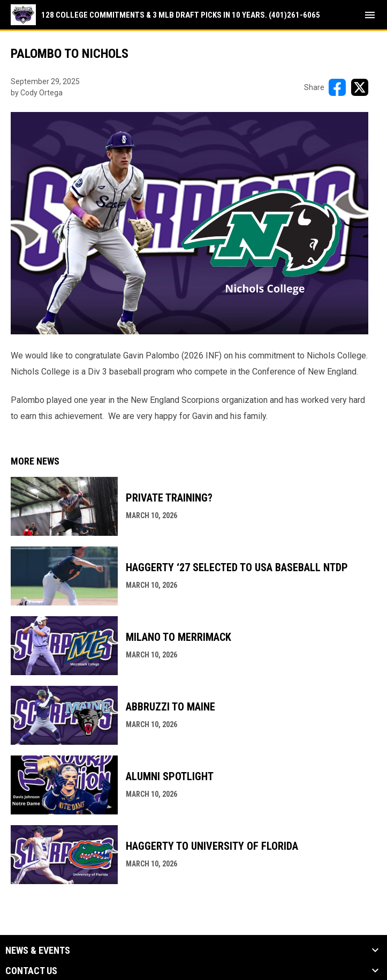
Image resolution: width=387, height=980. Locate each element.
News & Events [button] (38, 951)
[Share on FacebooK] (337, 87)
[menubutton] (370, 15)
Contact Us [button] (31, 971)
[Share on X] (360, 87)
